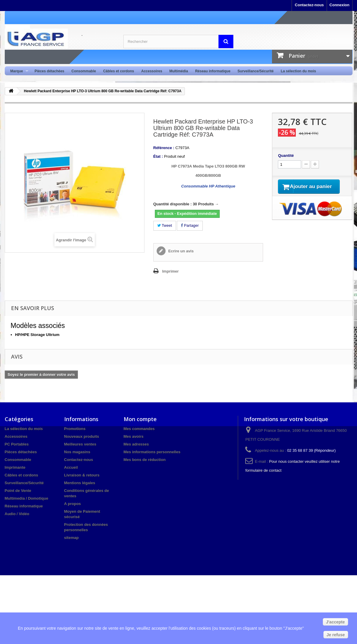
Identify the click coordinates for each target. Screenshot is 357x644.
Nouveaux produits (82, 436)
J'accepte (335, 622)
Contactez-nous (309, 5)
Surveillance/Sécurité (255, 71)
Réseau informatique (213, 71)
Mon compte (140, 419)
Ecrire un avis (181, 251)
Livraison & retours (82, 475)
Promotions (75, 429)
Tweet (165, 225)
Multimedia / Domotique (27, 498)
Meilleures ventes (80, 444)
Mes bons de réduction (145, 460)
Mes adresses (136, 444)
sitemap (71, 538)
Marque (18, 71)
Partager (190, 225)
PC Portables (17, 444)
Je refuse (336, 635)
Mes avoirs (134, 436)
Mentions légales (80, 483)
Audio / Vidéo (17, 514)
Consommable (84, 71)
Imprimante (15, 467)
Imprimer (171, 271)
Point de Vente (18, 491)
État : (158, 156)
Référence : (164, 148)
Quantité (286, 155)
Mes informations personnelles (152, 452)
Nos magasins (77, 452)
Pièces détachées (49, 71)
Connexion (339, 5)
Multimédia (179, 71)
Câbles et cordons (119, 71)
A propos (73, 504)
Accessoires (152, 71)
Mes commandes (139, 429)
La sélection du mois (298, 71)
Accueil (71, 467)
